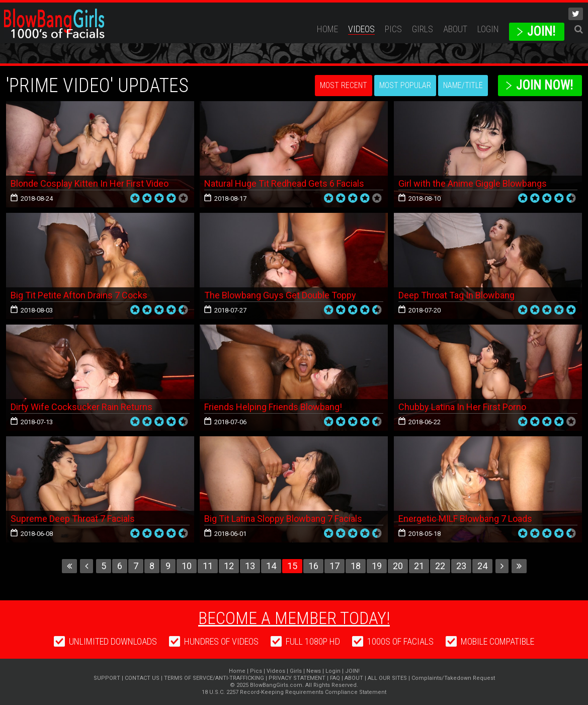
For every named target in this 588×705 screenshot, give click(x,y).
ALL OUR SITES (387, 678)
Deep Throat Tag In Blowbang (456, 295)
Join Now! (544, 85)
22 (440, 566)
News (314, 671)
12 (229, 566)
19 (377, 566)
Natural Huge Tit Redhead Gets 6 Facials (284, 183)
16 (313, 566)
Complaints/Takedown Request (453, 678)
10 (187, 566)
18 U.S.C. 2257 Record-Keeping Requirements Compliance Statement (294, 692)
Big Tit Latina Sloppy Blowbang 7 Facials (283, 519)
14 (271, 566)
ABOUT (455, 29)
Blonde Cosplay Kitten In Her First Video (90, 183)
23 (461, 566)
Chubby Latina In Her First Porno (462, 407)
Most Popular (405, 85)
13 (250, 566)
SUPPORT (107, 678)
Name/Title (463, 85)
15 (292, 566)
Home (327, 29)
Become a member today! (294, 618)
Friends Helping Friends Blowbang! (273, 407)
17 (334, 566)
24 (482, 566)
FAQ (335, 678)
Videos (361, 29)
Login (488, 29)
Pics (393, 29)
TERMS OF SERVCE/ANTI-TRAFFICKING (214, 678)
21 (419, 566)
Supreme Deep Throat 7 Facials (73, 519)
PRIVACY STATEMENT (297, 678)
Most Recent (344, 85)
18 (356, 566)
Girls (423, 29)
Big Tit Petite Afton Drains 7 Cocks (79, 295)
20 (398, 566)
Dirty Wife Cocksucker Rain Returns (81, 407)
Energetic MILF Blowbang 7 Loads (465, 519)
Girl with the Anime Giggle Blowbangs (473, 183)
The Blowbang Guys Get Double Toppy (280, 295)
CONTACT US (142, 678)
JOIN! (541, 31)
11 (208, 566)
